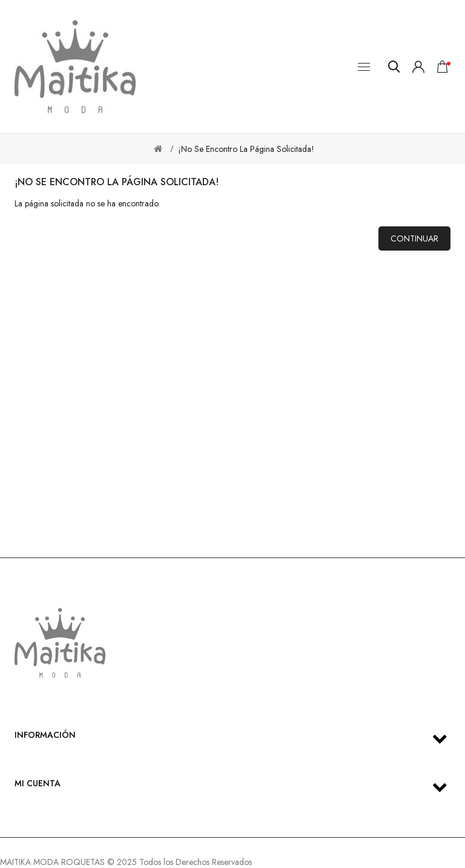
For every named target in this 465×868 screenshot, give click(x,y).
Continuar (414, 238)
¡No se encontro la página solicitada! (246, 149)
